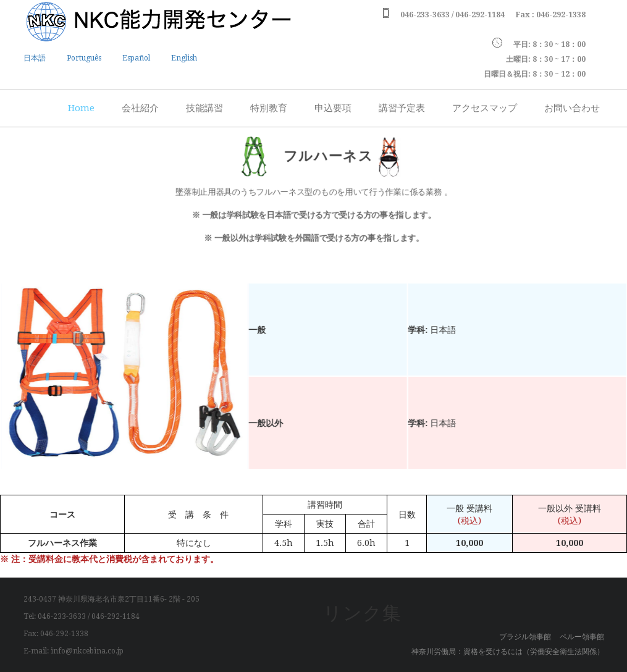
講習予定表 (402, 108)
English (184, 58)
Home (81, 108)
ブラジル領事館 (525, 637)
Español (136, 58)
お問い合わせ (572, 108)
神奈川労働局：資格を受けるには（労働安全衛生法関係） (508, 652)
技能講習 (204, 108)
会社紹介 (140, 108)
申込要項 (333, 108)
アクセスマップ (485, 108)
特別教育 (269, 108)
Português (84, 58)
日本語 (35, 58)
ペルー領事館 (582, 637)
